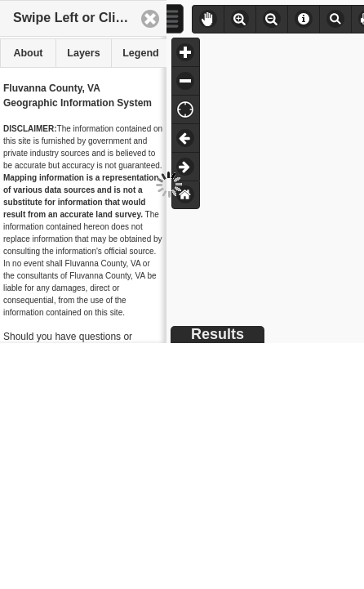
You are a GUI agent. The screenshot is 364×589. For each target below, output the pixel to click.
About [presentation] (28, 53)
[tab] (28, 53)
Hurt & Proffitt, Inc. (40, 562)
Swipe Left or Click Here (88, 18)
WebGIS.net (78, 519)
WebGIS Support (75, 504)
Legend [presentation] (140, 53)
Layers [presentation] (83, 53)
